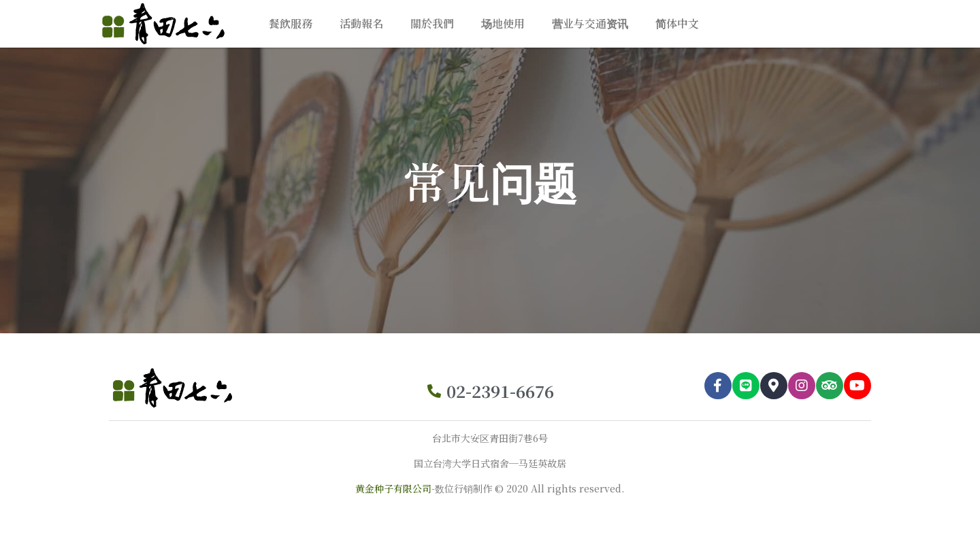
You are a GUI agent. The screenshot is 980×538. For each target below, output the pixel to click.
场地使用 (503, 23)
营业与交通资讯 (590, 23)
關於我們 (432, 23)
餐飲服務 (291, 23)
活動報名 (361, 23)
